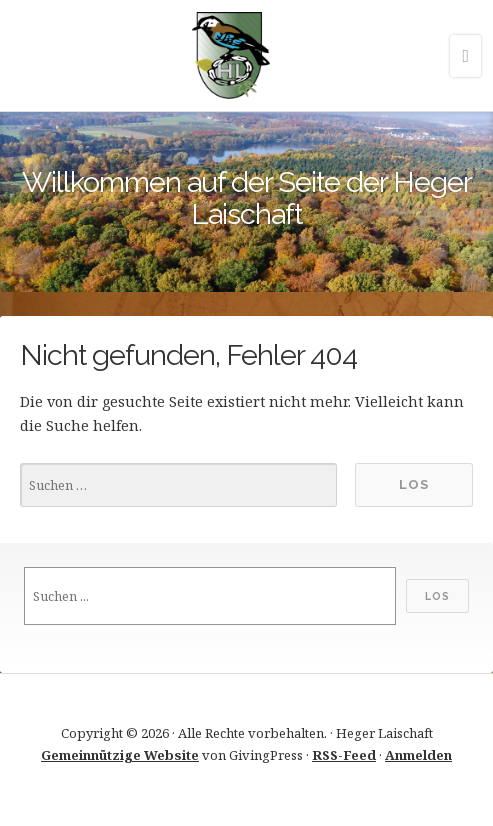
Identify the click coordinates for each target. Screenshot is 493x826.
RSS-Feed (344, 755)
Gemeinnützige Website (120, 755)
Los (437, 596)
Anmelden (418, 755)
